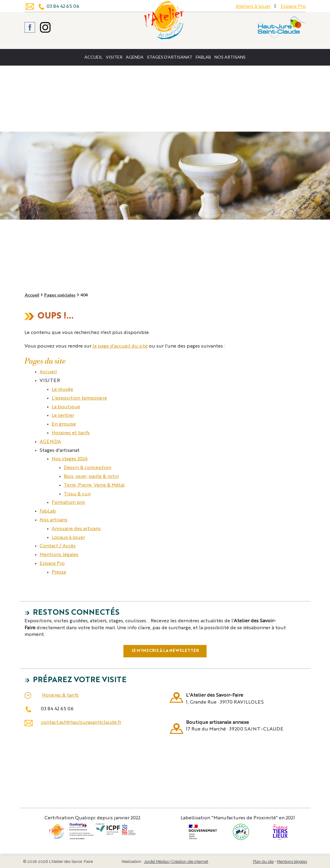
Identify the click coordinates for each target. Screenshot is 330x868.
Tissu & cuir (77, 494)
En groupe (64, 424)
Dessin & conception (88, 468)
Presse (59, 572)
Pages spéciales (60, 295)
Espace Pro (293, 7)
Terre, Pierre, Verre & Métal (94, 485)
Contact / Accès (58, 546)
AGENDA (135, 57)
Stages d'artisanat (170, 57)
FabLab (203, 57)
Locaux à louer (68, 538)
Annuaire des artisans (76, 529)
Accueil (93, 57)
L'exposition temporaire (79, 398)
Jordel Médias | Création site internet (176, 862)
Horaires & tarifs (60, 695)
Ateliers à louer (253, 7)
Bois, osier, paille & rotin (91, 477)
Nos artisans (230, 57)
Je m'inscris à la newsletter (165, 651)
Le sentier (63, 416)
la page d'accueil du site (120, 346)
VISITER (114, 57)
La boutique (66, 407)
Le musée (62, 390)
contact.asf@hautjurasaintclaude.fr (81, 723)
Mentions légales (59, 555)
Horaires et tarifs (71, 433)
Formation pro (68, 503)
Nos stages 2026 (70, 459)
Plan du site (263, 862)
